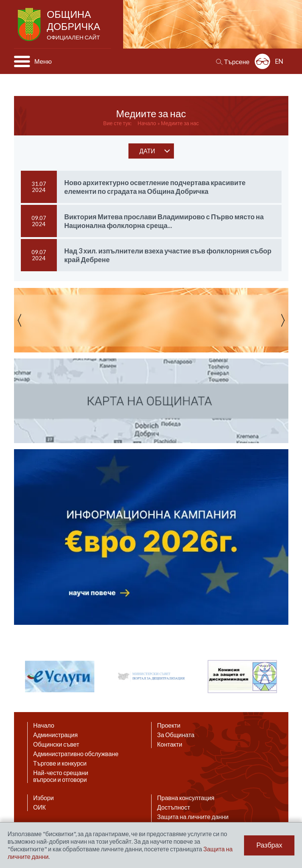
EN (279, 61)
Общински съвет (56, 744)
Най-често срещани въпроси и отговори (61, 776)
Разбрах (269, 845)
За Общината (176, 735)
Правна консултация (186, 798)
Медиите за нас (180, 123)
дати (147, 151)
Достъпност (174, 807)
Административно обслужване (76, 754)
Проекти (169, 725)
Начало (147, 123)
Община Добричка (74, 25)
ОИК (40, 807)
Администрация (56, 735)
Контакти (170, 744)
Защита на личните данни (193, 817)
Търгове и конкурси (60, 763)
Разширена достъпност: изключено (262, 61)
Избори (44, 798)
